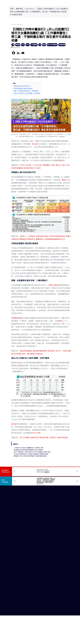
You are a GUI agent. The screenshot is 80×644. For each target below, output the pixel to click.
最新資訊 (19, 9)
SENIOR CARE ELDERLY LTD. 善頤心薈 (67, 470)
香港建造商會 (16, 318)
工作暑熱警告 (34, 45)
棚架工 (65, 180)
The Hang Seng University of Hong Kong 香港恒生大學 (45, 485)
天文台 (28, 45)
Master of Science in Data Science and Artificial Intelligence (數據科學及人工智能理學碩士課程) (46, 480)
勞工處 (23, 45)
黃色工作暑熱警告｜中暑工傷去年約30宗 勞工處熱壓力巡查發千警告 (32, 452)
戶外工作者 (36, 433)
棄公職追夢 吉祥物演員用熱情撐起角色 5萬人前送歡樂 (28, 450)
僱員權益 (18, 45)
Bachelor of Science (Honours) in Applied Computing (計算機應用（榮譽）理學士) (67, 480)
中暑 (13, 45)
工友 (40, 45)
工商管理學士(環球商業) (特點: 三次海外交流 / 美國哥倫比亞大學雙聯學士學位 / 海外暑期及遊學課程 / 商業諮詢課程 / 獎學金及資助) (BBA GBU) (25, 481)
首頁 (12, 9)
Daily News (30, 9)
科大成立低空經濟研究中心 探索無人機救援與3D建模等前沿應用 (31, 454)
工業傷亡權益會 (53, 285)
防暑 (59, 160)
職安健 (44, 45)
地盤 (59, 321)
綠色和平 (15, 424)
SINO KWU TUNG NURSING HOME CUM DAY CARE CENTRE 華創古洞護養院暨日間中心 (45, 471)
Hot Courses (5, 481)
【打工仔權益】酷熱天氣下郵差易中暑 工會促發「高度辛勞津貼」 (45, 438)
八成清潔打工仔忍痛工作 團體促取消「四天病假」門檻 (28, 448)
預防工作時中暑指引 (52, 45)
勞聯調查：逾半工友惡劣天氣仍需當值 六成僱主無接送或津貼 (30, 456)
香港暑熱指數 (62, 45)
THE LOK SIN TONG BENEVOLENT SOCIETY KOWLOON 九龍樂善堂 (22, 471)
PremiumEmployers (6, 471)
